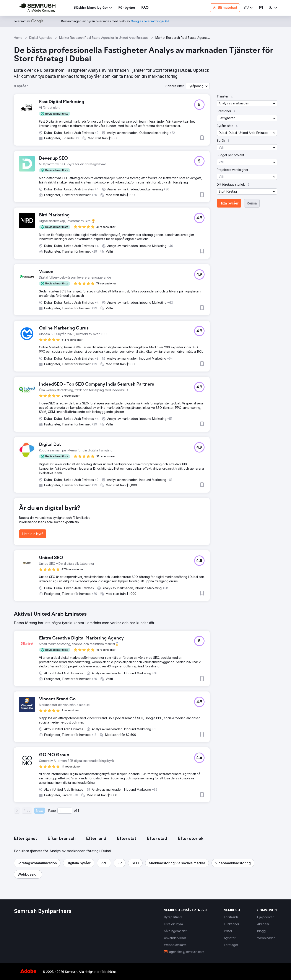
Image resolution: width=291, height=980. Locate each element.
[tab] (25, 839)
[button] (249, 8)
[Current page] (65, 811)
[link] (127, 8)
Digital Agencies (41, 38)
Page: (52, 810)
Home (18, 38)
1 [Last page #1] (78, 810)
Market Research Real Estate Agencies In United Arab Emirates (104, 38)
